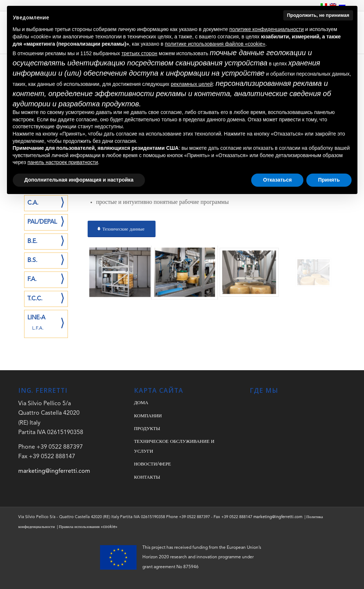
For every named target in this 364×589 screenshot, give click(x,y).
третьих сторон (139, 53)
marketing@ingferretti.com (54, 471)
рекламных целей (192, 84)
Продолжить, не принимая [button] (318, 15)
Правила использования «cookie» (88, 527)
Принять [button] (329, 180)
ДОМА (141, 403)
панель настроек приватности (63, 162)
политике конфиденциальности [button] (267, 29)
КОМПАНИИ (148, 416)
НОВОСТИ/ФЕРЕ (152, 464)
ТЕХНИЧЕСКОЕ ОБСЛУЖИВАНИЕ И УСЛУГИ (174, 446)
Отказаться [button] (277, 180)
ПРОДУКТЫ (147, 429)
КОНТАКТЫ (147, 477)
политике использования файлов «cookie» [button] (215, 44)
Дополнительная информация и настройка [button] (79, 180)
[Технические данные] (122, 229)
